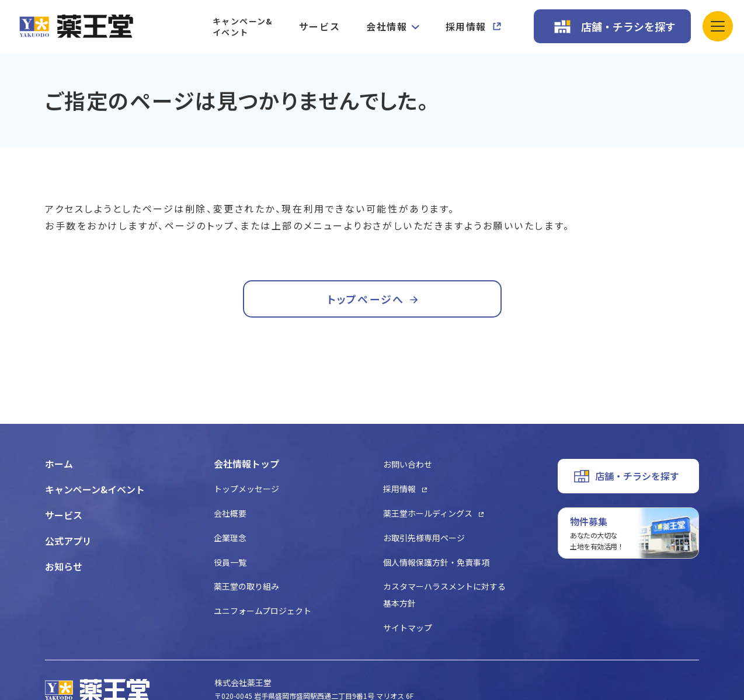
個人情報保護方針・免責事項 (436, 562)
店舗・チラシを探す (628, 26)
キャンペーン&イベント (243, 27)
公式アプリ (68, 541)
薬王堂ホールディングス (428, 513)
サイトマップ (408, 628)
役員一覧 (230, 562)
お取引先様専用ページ (424, 538)
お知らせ (64, 566)
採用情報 (466, 26)
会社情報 (387, 26)
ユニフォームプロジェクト (263, 611)
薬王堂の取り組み (246, 586)
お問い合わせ (408, 464)
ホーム (59, 464)
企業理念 (230, 538)
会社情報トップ (246, 464)
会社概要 (230, 513)
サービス (319, 26)
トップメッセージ (246, 489)
